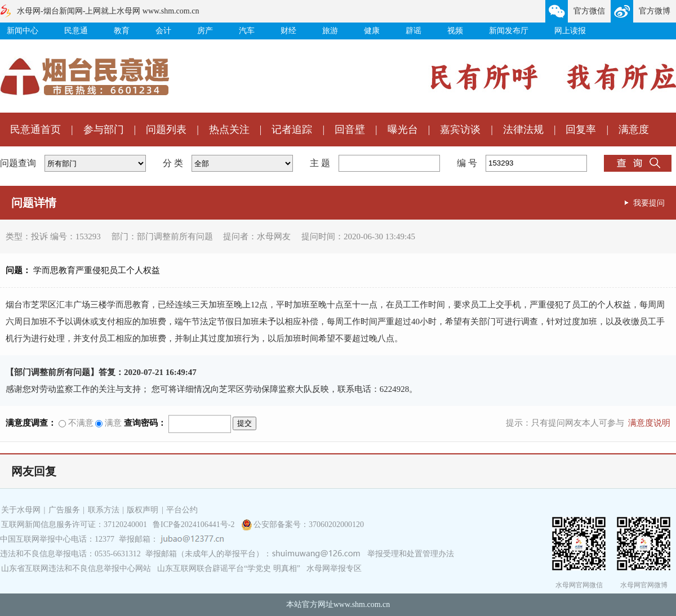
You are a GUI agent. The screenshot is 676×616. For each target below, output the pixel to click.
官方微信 (589, 11)
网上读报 (570, 31)
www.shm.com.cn (362, 604)
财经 (288, 31)
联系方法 (104, 510)
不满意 (76, 423)
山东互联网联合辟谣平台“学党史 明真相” (229, 568)
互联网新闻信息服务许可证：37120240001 (74, 525)
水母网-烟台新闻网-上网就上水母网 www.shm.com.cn (108, 11)
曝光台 (403, 130)
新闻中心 (23, 31)
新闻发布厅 (509, 31)
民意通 (76, 31)
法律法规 (523, 130)
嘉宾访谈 (460, 130)
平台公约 (182, 510)
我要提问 (649, 203)
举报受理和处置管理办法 (411, 554)
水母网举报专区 (334, 568)
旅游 (330, 31)
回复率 (581, 130)
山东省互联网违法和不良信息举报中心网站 (76, 568)
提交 (244, 423)
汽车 (247, 31)
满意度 (634, 130)
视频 (455, 31)
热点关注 (229, 130)
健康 (372, 31)
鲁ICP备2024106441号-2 (195, 525)
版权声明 (143, 510)
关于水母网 (22, 510)
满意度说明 (649, 423)
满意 (108, 423)
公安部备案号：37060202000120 (309, 525)
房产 (205, 31)
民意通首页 (35, 130)
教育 (122, 31)
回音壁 (350, 130)
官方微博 (655, 11)
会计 (163, 31)
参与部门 (104, 130)
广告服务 (64, 510)
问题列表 (166, 130)
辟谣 (413, 31)
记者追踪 (292, 130)
